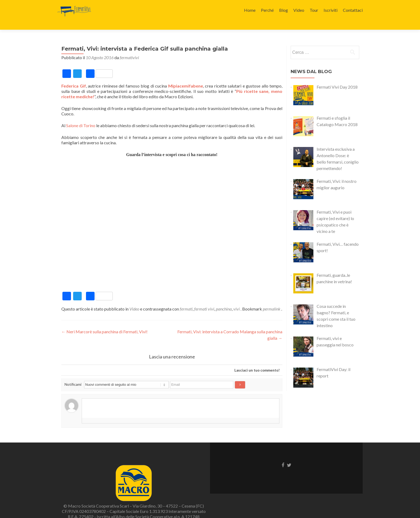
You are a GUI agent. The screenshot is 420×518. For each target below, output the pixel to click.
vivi (237, 299)
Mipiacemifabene (186, 76)
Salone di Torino (81, 116)
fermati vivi (204, 299)
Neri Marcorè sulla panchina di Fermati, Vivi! (104, 322)
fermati (186, 299)
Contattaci (353, 10)
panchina (224, 299)
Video (299, 10)
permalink (272, 299)
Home (250, 10)
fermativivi (129, 48)
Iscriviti (331, 10)
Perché (267, 10)
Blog (284, 10)
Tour (314, 10)
